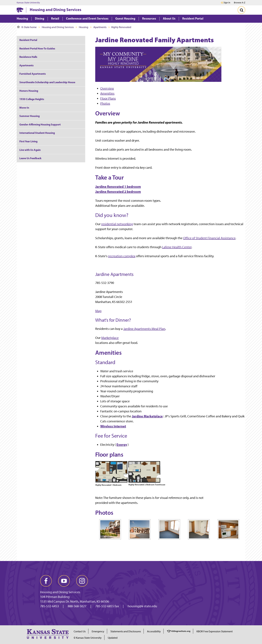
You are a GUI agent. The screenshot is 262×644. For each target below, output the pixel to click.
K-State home (27, 27)
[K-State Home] (20, 10)
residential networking (117, 224)
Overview (107, 88)
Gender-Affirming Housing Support (40, 124)
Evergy (122, 445)
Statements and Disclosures (126, 631)
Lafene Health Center (177, 247)
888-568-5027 (77, 606)
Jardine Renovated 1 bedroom (118, 186)
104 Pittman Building (55, 597)
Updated (113, 638)
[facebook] (46, 581)
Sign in (227, 3)
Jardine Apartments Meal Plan (144, 329)
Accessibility (154, 631)
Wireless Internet (113, 426)
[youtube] (64, 581)
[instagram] (82, 581)
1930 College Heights (32, 99)
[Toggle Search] (241, 10)
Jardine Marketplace (147, 416)
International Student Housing (37, 133)
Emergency (98, 631)
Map (98, 311)
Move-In (24, 108)
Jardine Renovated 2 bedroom (118, 191)
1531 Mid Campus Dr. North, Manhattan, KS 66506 (75, 601)
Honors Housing (29, 91)
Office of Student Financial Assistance (209, 238)
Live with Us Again (30, 150)
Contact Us (80, 631)
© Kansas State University (88, 638)
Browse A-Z (240, 3)
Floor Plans (108, 98)
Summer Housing (29, 116)
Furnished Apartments (33, 74)
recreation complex (122, 256)
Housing (84, 27)
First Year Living (28, 141)
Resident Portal (28, 40)
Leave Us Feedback (30, 158)
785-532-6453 (49, 606)
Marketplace (110, 338)
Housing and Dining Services (55, 10)
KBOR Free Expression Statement (215, 631)
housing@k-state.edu (142, 606)
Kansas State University (28, 3)
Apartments (100, 27)
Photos (105, 103)
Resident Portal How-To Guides (37, 48)
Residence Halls (28, 57)
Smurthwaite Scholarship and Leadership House (47, 82)
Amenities (107, 93)
